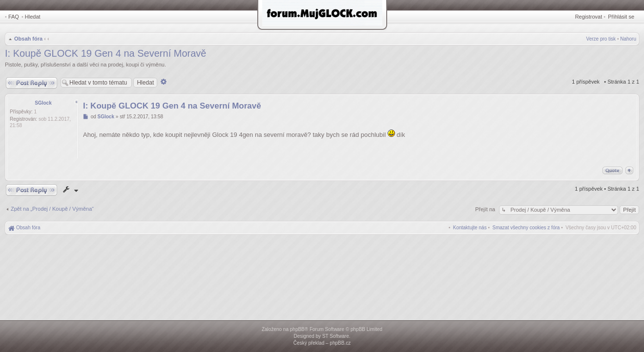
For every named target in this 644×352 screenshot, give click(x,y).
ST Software (336, 336)
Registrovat (589, 17)
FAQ (14, 17)
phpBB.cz (340, 343)
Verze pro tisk (601, 39)
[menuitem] (526, 228)
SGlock (43, 103)
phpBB (297, 329)
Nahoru (628, 39)
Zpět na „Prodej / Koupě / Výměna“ (52, 209)
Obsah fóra (28, 39)
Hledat (33, 17)
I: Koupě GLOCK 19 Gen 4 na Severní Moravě (105, 53)
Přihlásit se (621, 17)
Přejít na (486, 209)
